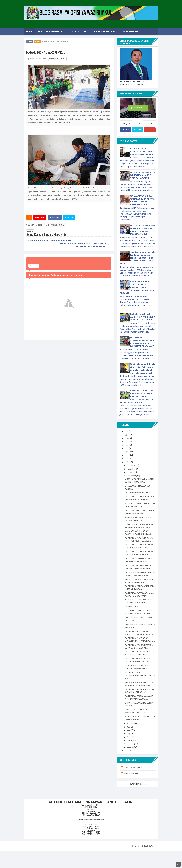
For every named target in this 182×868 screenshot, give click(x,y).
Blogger (143, 801)
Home (30, 42)
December (132, 465)
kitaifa (38, 42)
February (131, 761)
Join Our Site (138, 108)
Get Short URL (58, 225)
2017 (127, 462)
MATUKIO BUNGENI (133, 615)
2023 (127, 442)
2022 (127, 445)
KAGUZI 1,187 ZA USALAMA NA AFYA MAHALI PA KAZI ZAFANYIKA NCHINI (143, 152)
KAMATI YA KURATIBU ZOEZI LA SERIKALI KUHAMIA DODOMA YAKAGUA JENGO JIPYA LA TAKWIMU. (137, 287)
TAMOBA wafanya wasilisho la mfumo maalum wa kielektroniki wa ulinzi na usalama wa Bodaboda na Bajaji (138, 258)
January (131, 765)
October (131, 472)
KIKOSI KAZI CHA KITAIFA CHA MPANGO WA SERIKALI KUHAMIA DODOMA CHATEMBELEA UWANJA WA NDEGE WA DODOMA (137, 397)
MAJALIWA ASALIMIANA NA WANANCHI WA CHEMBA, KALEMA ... (140, 534)
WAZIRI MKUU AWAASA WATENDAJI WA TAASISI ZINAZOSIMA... (136, 602)
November (132, 469)
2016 (127, 768)
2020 (127, 452)
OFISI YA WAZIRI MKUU (134, 785)
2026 (127, 431)
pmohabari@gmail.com (134, 791)
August (130, 741)
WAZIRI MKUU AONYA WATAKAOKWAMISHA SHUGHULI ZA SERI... (139, 693)
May (129, 751)
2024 (127, 438)
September (132, 476)
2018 (127, 459)
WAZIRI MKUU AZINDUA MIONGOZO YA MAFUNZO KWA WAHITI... (138, 592)
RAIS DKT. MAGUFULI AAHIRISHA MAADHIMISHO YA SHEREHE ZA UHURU (143, 317)
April (129, 754)
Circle (150, 130)
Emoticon (34, 266)
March (130, 758)
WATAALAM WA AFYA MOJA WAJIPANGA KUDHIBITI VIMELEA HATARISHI (143, 175)
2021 (127, 448)
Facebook (55, 217)
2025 (127, 435)
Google (40, 217)
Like (125, 130)
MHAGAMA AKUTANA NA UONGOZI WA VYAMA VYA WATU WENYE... (139, 622)
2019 (127, 455)
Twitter (70, 217)
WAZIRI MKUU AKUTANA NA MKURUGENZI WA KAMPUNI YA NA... (138, 646)
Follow (138, 130)
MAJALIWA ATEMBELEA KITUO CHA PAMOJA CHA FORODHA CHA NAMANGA (90, 244)
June (129, 748)
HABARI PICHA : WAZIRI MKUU (138, 493)
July (129, 744)
